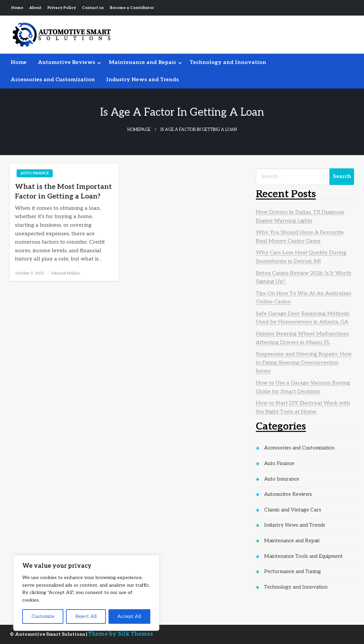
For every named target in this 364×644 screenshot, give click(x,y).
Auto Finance (35, 173)
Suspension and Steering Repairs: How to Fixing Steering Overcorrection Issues (304, 363)
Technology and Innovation (228, 62)
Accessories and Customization (53, 80)
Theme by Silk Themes (121, 634)
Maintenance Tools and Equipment (303, 556)
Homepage (139, 130)
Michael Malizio (66, 273)
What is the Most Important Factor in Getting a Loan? (63, 192)
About (35, 8)
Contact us (93, 8)
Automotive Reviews (67, 62)
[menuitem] (19, 63)
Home (17, 8)
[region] (86, 593)
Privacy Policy (62, 8)
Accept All (129, 616)
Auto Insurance (282, 479)
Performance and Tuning (292, 571)
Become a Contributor (132, 8)
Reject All (86, 616)
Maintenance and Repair (143, 62)
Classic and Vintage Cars (293, 510)
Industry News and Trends (143, 80)
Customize (43, 616)
